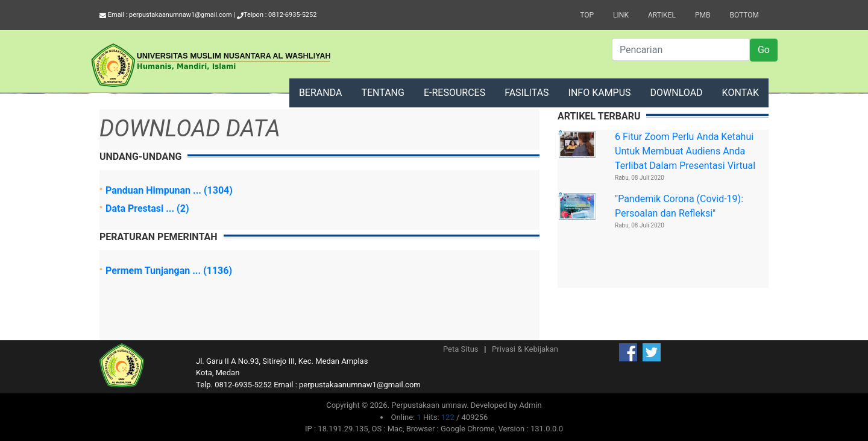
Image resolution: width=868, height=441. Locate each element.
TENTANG (383, 93)
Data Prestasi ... (141, 208)
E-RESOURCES (454, 93)
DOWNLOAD (677, 93)
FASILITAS (527, 93)
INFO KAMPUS (600, 93)
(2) (183, 208)
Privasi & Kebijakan (525, 349)
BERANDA (321, 93)
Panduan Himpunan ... (155, 190)
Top (587, 15)
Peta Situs (461, 349)
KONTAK (741, 93)
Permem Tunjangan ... (154, 271)
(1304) (218, 190)
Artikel (662, 15)
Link (621, 15)
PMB (703, 15)
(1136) (218, 271)
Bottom (744, 15)
